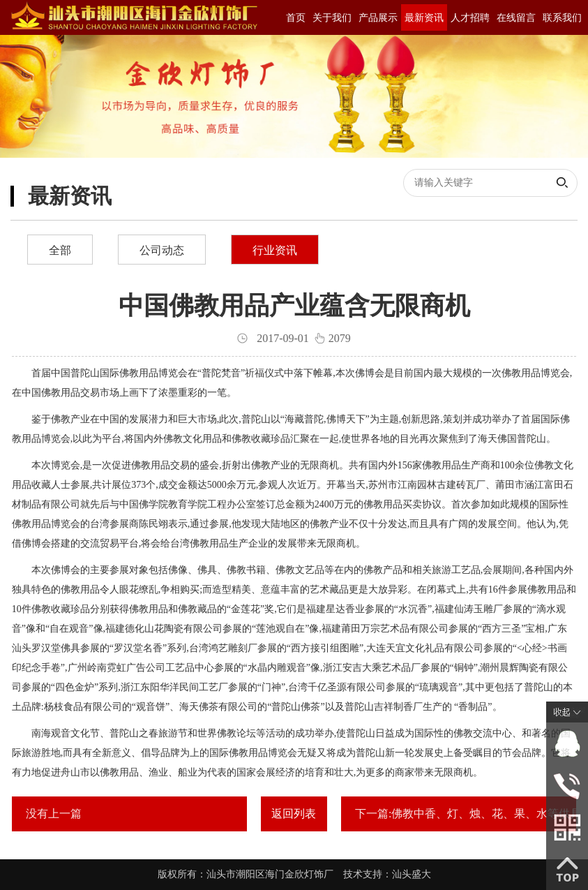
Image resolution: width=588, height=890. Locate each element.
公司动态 (162, 250)
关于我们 (332, 18)
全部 (60, 250)
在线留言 (516, 18)
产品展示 (378, 18)
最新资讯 (424, 18)
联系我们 (562, 18)
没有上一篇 (54, 814)
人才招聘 (470, 18)
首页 (296, 18)
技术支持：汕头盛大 (387, 874)
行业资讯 (275, 250)
